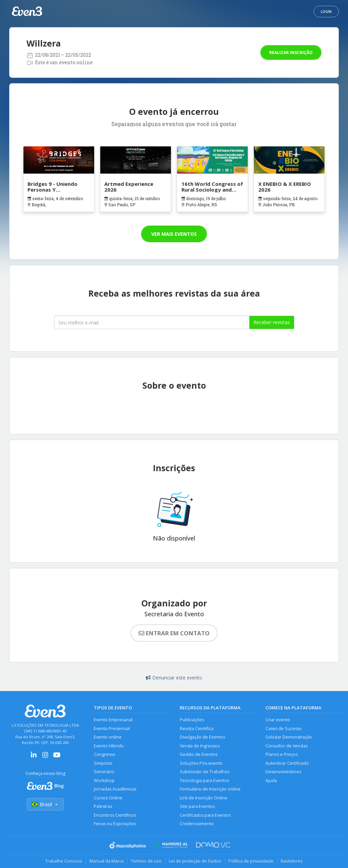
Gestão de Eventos (199, 754)
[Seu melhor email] (152, 322)
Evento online (108, 737)
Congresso (105, 754)
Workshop (104, 781)
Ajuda (271, 781)
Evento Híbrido (109, 746)
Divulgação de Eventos (202, 737)
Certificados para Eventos (205, 815)
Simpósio (103, 763)
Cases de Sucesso (284, 729)
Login (326, 12)
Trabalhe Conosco (64, 861)
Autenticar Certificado (287, 763)
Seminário (104, 772)
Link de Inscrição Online (204, 798)
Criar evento (278, 720)
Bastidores (292, 861)
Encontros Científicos (115, 815)
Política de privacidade (251, 861)
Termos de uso (146, 861)
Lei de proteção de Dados (195, 861)
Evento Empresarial (113, 720)
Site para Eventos (197, 806)
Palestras (103, 806)
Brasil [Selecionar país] (45, 804)
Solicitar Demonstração (289, 737)
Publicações (192, 720)
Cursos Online (108, 798)
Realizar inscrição (291, 52)
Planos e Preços (282, 754)
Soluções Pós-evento (201, 763)
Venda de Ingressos (200, 746)
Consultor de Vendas (286, 746)
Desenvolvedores (283, 772)
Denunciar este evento (174, 678)
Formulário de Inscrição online (210, 789)
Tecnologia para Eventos (204, 781)
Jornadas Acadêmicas (115, 789)
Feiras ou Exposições (115, 824)
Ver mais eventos (174, 234)
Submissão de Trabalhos (205, 772)
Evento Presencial (112, 729)
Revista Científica (197, 729)
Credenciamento (197, 824)
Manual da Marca (107, 861)
